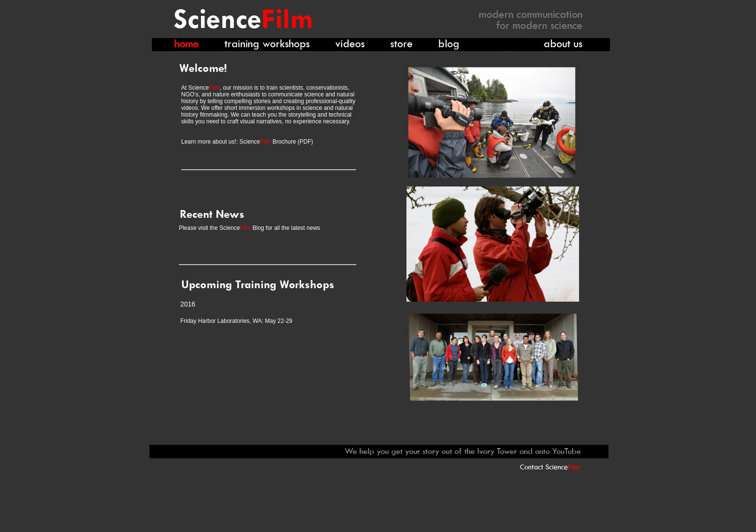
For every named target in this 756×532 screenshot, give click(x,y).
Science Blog (242, 228)
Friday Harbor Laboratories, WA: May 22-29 (236, 321)
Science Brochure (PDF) (275, 142)
